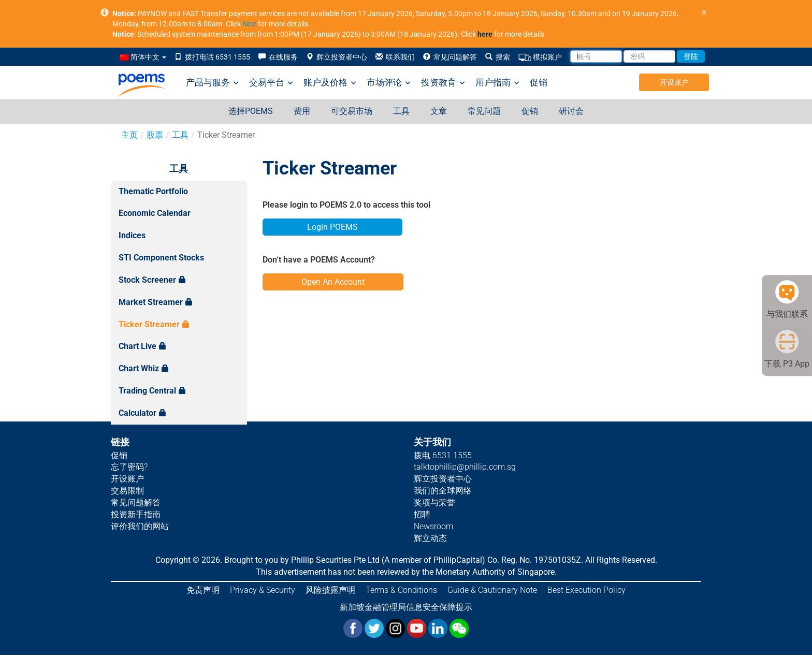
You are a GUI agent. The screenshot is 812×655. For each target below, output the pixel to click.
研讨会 (571, 111)
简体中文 (143, 57)
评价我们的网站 (140, 526)
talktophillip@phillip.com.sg (465, 467)
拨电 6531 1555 (443, 455)
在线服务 (278, 57)
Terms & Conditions (401, 590)
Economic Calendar (155, 213)
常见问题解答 (450, 57)
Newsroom (433, 526)
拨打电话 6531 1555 (212, 57)
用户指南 (497, 83)
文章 (439, 111)
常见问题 (484, 111)
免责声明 (203, 590)
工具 (401, 111)
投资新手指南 (136, 514)
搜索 (498, 57)
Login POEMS (332, 227)
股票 (155, 135)
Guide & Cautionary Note (492, 590)
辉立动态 (430, 538)
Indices (132, 235)
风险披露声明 (330, 590)
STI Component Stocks (161, 258)
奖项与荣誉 (434, 503)
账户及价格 (330, 83)
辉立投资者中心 (337, 57)
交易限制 (127, 491)
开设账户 (674, 82)
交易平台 (271, 83)
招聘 (422, 514)
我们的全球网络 (443, 491)
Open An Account (333, 282)
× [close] (704, 13)
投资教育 (443, 83)
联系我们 (395, 57)
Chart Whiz (144, 368)
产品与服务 (212, 83)
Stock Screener (152, 280)
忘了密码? (129, 467)
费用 (302, 111)
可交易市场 (352, 111)
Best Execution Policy (586, 590)
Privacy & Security (263, 590)
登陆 (691, 56)
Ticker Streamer (154, 324)
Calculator (142, 413)
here (249, 24)
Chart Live (142, 346)
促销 (539, 82)
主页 (129, 135)
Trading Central (152, 391)
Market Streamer (156, 302)
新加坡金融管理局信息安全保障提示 (406, 607)
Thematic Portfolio (153, 191)
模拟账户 (540, 57)
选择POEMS (251, 111)
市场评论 (389, 83)
